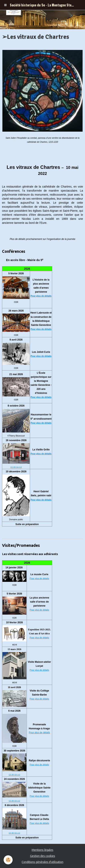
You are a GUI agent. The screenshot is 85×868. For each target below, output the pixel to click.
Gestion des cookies (43, 856)
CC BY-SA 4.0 (14, 775)
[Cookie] (8, 860)
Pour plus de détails (41, 296)
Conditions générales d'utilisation (42, 862)
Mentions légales (42, 850)
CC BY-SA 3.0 (16, 467)
